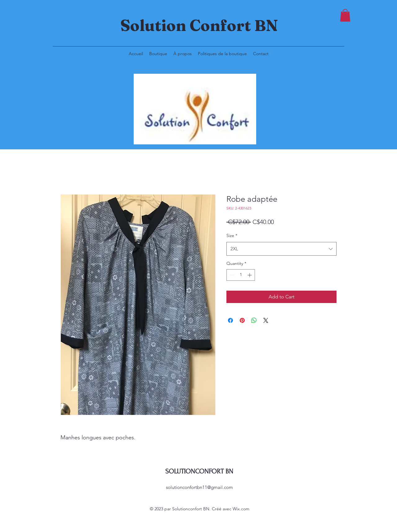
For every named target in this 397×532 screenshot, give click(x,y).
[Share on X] (266, 320)
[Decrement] (231, 275)
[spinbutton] (241, 275)
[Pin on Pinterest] (242, 320)
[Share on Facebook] (230, 320)
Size (232, 235)
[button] (345, 15)
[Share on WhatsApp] (254, 320)
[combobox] (281, 249)
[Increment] (250, 275)
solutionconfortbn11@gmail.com (199, 487)
